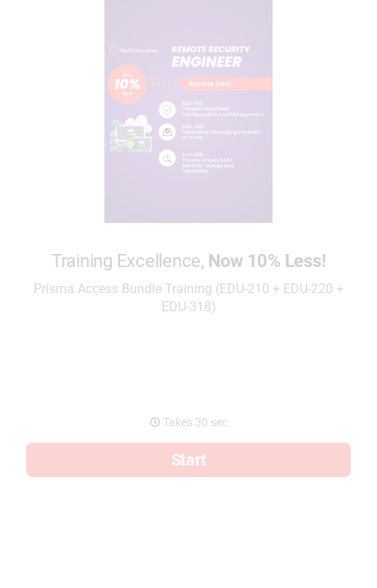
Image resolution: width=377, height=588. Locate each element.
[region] (188, 538)
